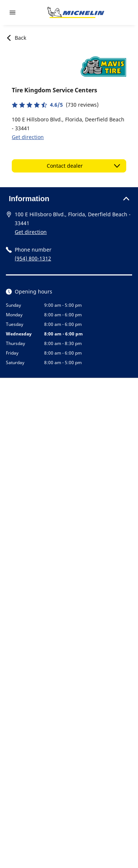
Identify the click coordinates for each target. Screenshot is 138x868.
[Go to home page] (76, 13)
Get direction (28, 137)
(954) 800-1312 (33, 258)
